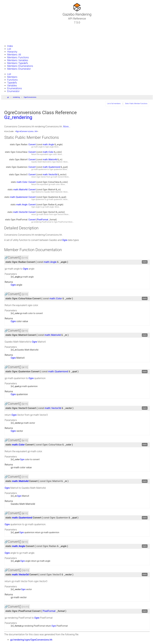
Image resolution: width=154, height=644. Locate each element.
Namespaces (12, 33)
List (9, 49)
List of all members (114, 104)
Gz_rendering (18, 117)
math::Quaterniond (51, 167)
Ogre (47, 147)
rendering (16, 97)
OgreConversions (30, 97)
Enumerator (13, 91)
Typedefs (12, 83)
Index (10, 46)
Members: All (14, 55)
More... (67, 127)
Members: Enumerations (20, 66)
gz (8, 97)
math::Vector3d (50, 175)
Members (12, 77)
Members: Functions (18, 57)
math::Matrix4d (50, 160)
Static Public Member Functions (136, 104)
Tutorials (10, 26)
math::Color (48, 152)
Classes (10, 30)
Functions (12, 80)
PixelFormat (43, 220)
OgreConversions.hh (26, 132)
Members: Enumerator (19, 69)
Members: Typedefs (18, 63)
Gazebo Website (14, 40)
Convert (32, 145)
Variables (12, 86)
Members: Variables (18, 60)
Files (8, 37)
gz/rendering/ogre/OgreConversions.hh (31, 640)
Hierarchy (12, 52)
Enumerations (15, 88)
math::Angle (48, 145)
